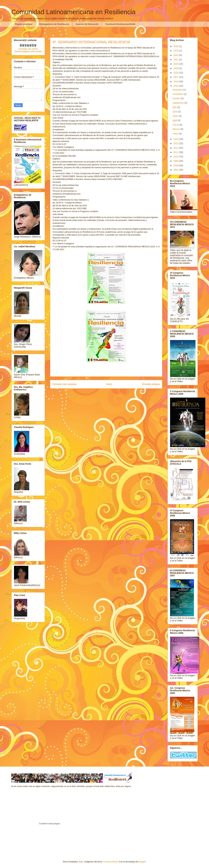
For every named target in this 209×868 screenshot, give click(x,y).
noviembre (178, 94)
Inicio (109, 384)
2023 (176, 51)
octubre (177, 98)
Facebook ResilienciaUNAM (120, 24)
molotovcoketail (111, 862)
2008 (176, 165)
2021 (176, 59)
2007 (176, 170)
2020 (176, 64)
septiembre (179, 103)
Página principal (24, 24)
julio (175, 107)
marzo (176, 125)
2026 (176, 46)
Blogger (142, 862)
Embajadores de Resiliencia (54, 24)
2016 (176, 82)
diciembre (178, 90)
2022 (176, 55)
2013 (176, 143)
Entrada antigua (151, 384)
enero (176, 134)
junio (175, 112)
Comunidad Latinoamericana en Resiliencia (74, 12)
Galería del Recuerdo (87, 24)
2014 (176, 139)
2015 (176, 86)
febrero (176, 129)
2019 (176, 68)
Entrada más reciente (65, 384)
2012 (176, 148)
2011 (176, 152)
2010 (176, 157)
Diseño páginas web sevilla (28, 51)
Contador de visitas (28, 49)
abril (175, 120)
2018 (176, 73)
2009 (176, 161)
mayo (176, 116)
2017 (176, 77)
